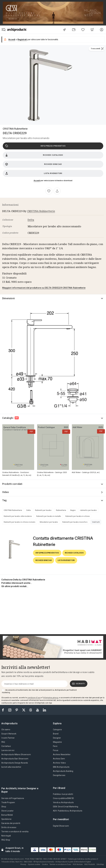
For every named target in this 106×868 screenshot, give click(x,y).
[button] (97, 49)
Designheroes (59, 775)
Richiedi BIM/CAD (34, 164)
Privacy (23, 864)
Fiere (55, 746)
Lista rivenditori (34, 173)
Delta (31, 220)
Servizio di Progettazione (13, 798)
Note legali (6, 836)
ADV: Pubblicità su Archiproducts (68, 811)
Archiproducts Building (63, 771)
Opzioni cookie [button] (34, 864)
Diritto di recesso (9, 827)
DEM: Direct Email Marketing (66, 807)
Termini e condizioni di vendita (15, 832)
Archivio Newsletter (62, 754)
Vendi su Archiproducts (63, 802)
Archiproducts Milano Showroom (16, 754)
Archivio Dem (59, 759)
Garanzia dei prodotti (11, 823)
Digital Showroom (61, 826)
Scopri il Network (9, 734)
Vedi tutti (96, 522)
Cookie (45, 864)
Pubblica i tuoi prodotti (63, 794)
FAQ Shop (6, 840)
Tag (4, 500)
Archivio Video (59, 763)
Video (6, 492)
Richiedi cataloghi (34, 155)
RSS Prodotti (90, 864)
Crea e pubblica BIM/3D (63, 798)
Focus (56, 750)
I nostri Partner (8, 738)
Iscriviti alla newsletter (11, 767)
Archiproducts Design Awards (15, 763)
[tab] (11, 723)
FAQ (3, 742)
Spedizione (6, 819)
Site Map (100, 864)
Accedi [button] (12, 39)
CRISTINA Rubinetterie (15, 129)
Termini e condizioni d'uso (60, 864)
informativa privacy (51, 698)
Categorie (57, 730)
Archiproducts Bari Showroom (15, 759)
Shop (4, 807)
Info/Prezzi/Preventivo (35, 146)
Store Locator (8, 811)
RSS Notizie (78, 864)
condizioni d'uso (34, 698)
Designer (57, 738)
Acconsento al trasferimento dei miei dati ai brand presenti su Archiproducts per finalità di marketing (39, 691)
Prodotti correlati (12, 484)
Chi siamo (6, 730)
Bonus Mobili (7, 815)
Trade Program (8, 802)
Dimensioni (8, 298)
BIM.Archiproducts (61, 767)
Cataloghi (10, 418)
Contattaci (6, 746)
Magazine (57, 742)
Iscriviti (79, 684)
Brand (56, 734)
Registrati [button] (22, 39)
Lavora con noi (8, 750)
